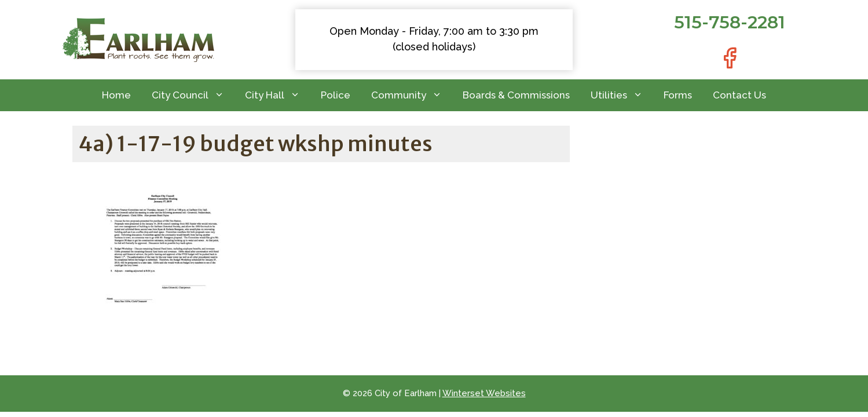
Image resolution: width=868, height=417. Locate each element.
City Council (193, 95)
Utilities (622, 95)
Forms (678, 95)
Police (336, 95)
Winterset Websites (484, 393)
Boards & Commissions (516, 95)
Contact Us (739, 95)
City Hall (278, 95)
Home (116, 95)
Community (412, 95)
